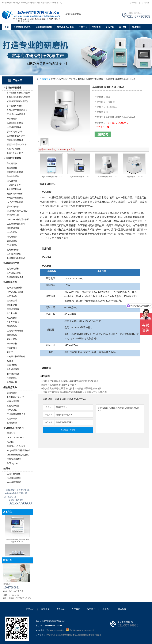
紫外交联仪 (12, 339)
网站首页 (122, 609)
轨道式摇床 (12, 378)
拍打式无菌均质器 (15, 202)
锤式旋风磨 (12, 181)
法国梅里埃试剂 (14, 459)
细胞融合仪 (12, 335)
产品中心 (83, 27)
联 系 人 (49, 407)
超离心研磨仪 (13, 250)
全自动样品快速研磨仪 (17, 110)
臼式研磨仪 (12, 164)
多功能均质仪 (13, 176)
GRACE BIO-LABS (15, 438)
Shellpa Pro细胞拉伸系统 (18, 455)
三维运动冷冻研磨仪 (16, 114)
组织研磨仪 (96, 635)
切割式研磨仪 (13, 228)
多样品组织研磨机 (22, 27)
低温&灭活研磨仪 (15, 153)
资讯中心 (110, 27)
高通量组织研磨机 (44, 27)
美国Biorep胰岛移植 (16, 446)
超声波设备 (12, 410)
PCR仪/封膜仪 (13, 322)
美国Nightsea (12, 463)
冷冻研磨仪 (12, 119)
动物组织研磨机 (14, 482)
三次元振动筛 (13, 406)
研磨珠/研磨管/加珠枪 (17, 145)
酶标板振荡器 (13, 374)
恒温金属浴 (12, 348)
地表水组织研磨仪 (15, 194)
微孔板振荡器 (13, 369)
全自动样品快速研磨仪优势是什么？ (58, 385)
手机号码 (49, 415)
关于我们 (134, 3)
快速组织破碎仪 (14, 127)
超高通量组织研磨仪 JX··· (52, 177)
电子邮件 (49, 422)
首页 (7, 27)
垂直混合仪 (12, 296)
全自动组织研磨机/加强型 (18, 97)
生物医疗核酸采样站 (16, 357)
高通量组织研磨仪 (15, 123)
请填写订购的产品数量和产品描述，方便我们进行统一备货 (120, 419)
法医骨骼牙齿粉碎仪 (16, 224)
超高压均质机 (13, 269)
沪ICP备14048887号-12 (56, 630)
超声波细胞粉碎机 (15, 288)
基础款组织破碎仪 (15, 140)
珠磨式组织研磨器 (15, 172)
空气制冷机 (12, 313)
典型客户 (107, 609)
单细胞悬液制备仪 (15, 277)
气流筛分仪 (12, 419)
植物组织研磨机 (14, 478)
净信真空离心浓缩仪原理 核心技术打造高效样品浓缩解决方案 (71, 389)
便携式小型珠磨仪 (15, 198)
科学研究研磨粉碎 (75, 79)
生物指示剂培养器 (15, 331)
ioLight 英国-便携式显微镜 (19, 450)
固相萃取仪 (12, 326)
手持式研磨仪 (13, 207)
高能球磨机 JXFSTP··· (135, 177)
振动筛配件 (12, 423)
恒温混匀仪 (12, 365)
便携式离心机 (13, 215)
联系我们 (145, 3)
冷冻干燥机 (12, 344)
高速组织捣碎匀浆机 (16, 136)
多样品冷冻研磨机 (65, 27)
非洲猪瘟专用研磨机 (16, 258)
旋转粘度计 (12, 301)
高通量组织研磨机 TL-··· (107, 177)
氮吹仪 (10, 352)
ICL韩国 (10, 442)
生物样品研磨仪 (14, 474)
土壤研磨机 (12, 168)
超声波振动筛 (13, 401)
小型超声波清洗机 (53, 635)
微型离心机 (12, 382)
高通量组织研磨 (84, 635)
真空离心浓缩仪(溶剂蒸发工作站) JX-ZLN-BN (17, 542)
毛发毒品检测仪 (14, 189)
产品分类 (17, 80)
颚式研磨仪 (12, 241)
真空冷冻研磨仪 (14, 149)
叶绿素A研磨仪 (14, 185)
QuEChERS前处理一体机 (18, 219)
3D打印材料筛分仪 (15, 397)
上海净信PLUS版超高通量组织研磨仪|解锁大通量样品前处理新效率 (74, 392)
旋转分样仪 (12, 232)
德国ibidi (11, 433)
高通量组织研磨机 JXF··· (80, 177)
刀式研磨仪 (12, 237)
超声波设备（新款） (16, 292)
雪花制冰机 (12, 305)
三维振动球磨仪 (14, 254)
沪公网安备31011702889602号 (80, 630)
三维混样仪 (12, 245)
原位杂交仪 (12, 318)
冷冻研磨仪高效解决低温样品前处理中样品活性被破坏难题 (70, 381)
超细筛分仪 (12, 393)
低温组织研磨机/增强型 (17, 101)
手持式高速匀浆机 (15, 132)
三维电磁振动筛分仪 (16, 414)
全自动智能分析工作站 (17, 211)
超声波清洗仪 (13, 309)
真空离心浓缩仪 (14, 273)
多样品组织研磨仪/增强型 (18, 93)
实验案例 (96, 27)
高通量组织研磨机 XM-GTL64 (120, 79)
